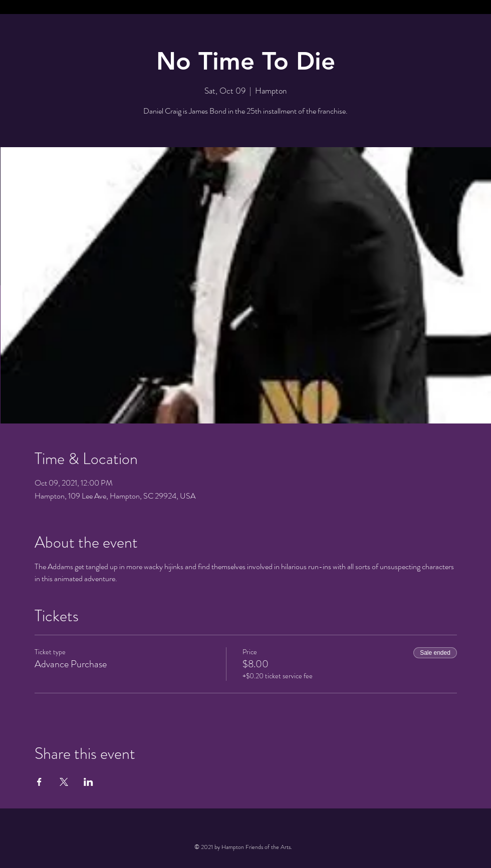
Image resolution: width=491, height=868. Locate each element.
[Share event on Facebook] (39, 782)
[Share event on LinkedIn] (88, 782)
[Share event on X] (64, 782)
